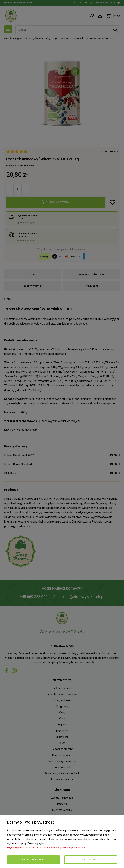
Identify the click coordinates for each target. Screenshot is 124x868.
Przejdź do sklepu (33, 859)
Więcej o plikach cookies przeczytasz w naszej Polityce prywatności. (46, 848)
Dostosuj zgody (91, 859)
